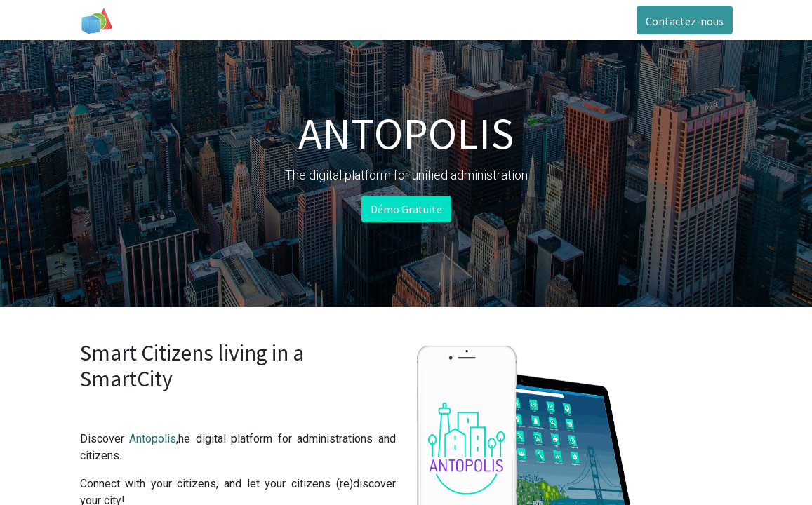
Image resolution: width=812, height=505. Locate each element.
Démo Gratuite (406, 209)
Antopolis (153, 439)
